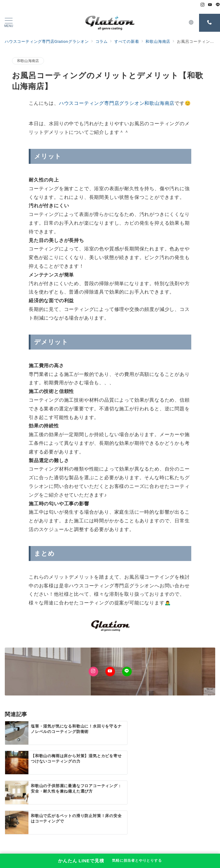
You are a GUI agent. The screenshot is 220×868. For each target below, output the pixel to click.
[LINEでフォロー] (218, 5)
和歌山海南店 (28, 61)
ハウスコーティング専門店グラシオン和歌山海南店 (117, 103)
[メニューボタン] (9, 23)
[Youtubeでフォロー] (210, 5)
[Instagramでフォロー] (203, 5)
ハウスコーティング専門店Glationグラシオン (118, 852)
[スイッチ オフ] (191, 23)
